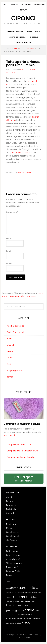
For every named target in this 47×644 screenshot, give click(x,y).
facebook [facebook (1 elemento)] (9, 601)
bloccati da (24, 479)
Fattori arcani (12, 551)
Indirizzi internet (13, 555)
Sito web (10, 264)
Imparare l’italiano (14, 571)
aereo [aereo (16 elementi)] (14, 588)
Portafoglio (11, 509)
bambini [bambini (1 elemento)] (15, 592)
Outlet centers (13, 532)
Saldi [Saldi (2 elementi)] (37, 611)
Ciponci (23, 18)
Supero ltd (21, 637)
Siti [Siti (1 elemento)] (19, 615)
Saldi (9, 364)
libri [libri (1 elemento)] (35, 601)
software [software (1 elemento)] (35, 615)
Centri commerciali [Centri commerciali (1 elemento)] (31, 592)
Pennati (10, 575)
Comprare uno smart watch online (22, 451)
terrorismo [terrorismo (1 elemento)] (34, 618)
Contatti (10, 513)
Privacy (10, 501)
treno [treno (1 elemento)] (8, 623)
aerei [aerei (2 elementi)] (8, 588)
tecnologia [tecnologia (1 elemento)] (26, 618)
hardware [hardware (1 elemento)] (23, 601)
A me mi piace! (13, 559)
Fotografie (11, 505)
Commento (12, 212)
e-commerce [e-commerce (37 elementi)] (23, 597)
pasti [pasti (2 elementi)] (22, 611)
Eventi (10, 339)
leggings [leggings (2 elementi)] (30, 601)
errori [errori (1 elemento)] (36, 597)
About (9, 497)
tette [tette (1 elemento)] (39, 618)
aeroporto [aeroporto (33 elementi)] (27, 588)
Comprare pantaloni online (19, 444)
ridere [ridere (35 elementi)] (29, 610)
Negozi (10, 351)
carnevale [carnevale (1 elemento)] (21, 592)
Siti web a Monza (14, 563)
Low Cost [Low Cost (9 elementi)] (12, 605)
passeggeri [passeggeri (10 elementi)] (13, 610)
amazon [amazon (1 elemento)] (9, 592)
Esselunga (11, 524)
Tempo (10, 377)
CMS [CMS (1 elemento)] (39, 592)
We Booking (12, 540)
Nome (10, 239)
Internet (10, 345)
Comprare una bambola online (21, 457)
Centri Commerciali (16, 332)
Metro (9, 528)
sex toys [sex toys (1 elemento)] (9, 615)
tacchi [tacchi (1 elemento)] (14, 618)
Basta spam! (12, 567)
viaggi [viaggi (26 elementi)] (27, 622)
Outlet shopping (14, 536)
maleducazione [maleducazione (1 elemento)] (23, 605)
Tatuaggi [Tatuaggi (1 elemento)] (20, 618)
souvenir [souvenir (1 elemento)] (9, 618)
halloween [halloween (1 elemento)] (16, 601)
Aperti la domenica (25, 172)
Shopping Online (14, 370)
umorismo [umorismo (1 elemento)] (18, 623)
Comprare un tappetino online (22, 424)
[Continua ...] (9, 435)
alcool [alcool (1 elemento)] (37, 588)
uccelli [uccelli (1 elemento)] (12, 623)
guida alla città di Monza (21, 153)
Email (9, 251)
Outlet (10, 358)
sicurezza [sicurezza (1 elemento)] (15, 615)
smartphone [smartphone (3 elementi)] (26, 615)
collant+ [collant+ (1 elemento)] (9, 597)
